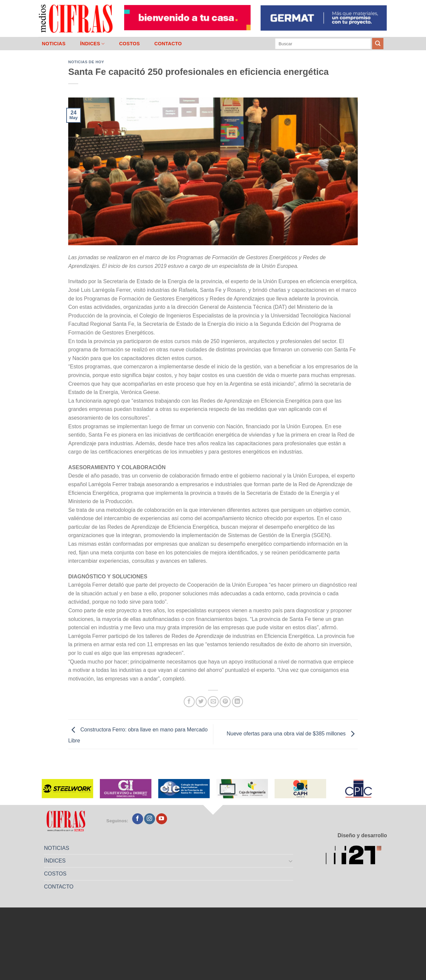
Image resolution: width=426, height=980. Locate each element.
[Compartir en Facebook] (189, 702)
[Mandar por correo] (213, 702)
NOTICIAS (54, 44)
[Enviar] (378, 44)
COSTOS (129, 44)
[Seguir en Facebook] (138, 819)
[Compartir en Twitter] (201, 702)
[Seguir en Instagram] (150, 819)
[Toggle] (291, 861)
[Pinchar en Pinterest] (225, 702)
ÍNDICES (92, 44)
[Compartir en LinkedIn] (237, 702)
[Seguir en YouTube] (162, 819)
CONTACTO (168, 44)
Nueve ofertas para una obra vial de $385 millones (292, 734)
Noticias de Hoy (86, 62)
